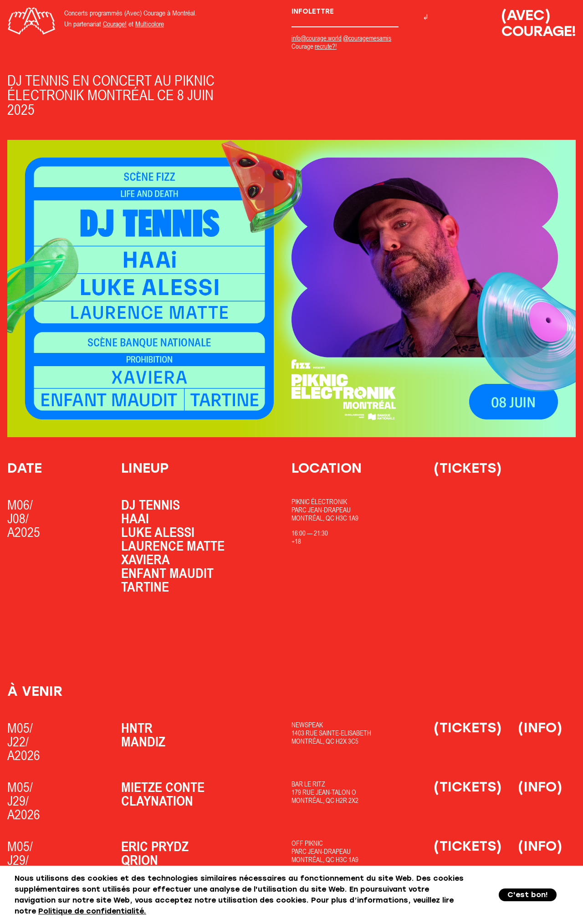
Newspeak (307, 725)
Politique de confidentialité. (92, 911)
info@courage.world (317, 38)
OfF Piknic (307, 843)
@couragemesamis (367, 38)
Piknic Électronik (319, 502)
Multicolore (150, 24)
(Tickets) (468, 468)
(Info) (540, 727)
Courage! (115, 24)
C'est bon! (528, 895)
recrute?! (326, 46)
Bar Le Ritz (308, 784)
